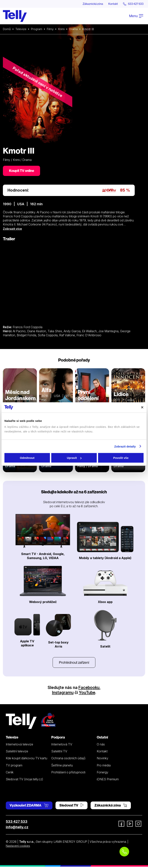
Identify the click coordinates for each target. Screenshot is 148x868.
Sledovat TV (71, 807)
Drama (77, 29)
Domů (7, 29)
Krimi (64, 29)
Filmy (52, 29)
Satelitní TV (59, 753)
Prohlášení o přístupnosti (68, 774)
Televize (22, 29)
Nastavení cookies (19, 847)
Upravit (74, 458)
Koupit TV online (22, 171)
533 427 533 (17, 823)
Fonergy (103, 774)
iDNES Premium (108, 781)
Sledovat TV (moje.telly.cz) (24, 781)
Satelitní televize (17, 753)
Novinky (103, 759)
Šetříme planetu (62, 766)
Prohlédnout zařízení (74, 663)
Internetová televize (19, 746)
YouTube (87, 694)
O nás (101, 746)
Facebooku (89, 689)
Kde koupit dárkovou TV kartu (26, 759)
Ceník (10, 774)
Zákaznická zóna (89, 4)
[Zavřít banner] (142, 407)
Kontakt (111, 4)
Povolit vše (121, 458)
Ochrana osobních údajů (68, 759)
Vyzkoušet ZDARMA (29, 807)
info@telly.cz (17, 828)
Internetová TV (62, 746)
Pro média (104, 766)
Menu (136, 16)
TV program (14, 766)
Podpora (58, 739)
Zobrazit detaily (125, 446)
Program (38, 29)
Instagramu (62, 694)
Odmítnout (27, 458)
